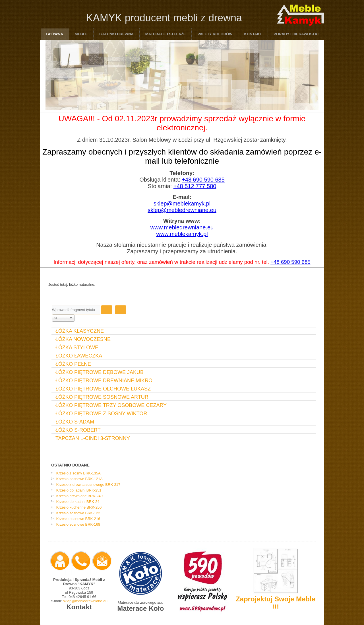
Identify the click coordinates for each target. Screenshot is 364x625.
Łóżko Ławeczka (79, 356)
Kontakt (253, 34)
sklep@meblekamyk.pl (182, 203)
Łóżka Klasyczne (80, 331)
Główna (55, 34)
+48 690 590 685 (203, 180)
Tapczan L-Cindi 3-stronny (93, 438)
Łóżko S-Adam (75, 422)
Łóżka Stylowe (77, 348)
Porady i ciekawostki (296, 34)
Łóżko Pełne (73, 364)
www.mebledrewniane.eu (182, 227)
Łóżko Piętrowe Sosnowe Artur (102, 397)
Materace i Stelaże (166, 34)
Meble (81, 34)
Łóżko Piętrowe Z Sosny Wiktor (101, 414)
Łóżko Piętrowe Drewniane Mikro (104, 381)
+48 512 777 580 (195, 186)
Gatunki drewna (116, 34)
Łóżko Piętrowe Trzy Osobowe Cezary (111, 405)
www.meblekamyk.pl (182, 234)
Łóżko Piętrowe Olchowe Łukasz (103, 389)
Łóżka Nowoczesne (83, 339)
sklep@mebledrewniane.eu (182, 210)
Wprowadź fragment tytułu (52, 305)
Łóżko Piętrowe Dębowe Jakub (100, 372)
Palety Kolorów (215, 34)
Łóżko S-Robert (78, 430)
